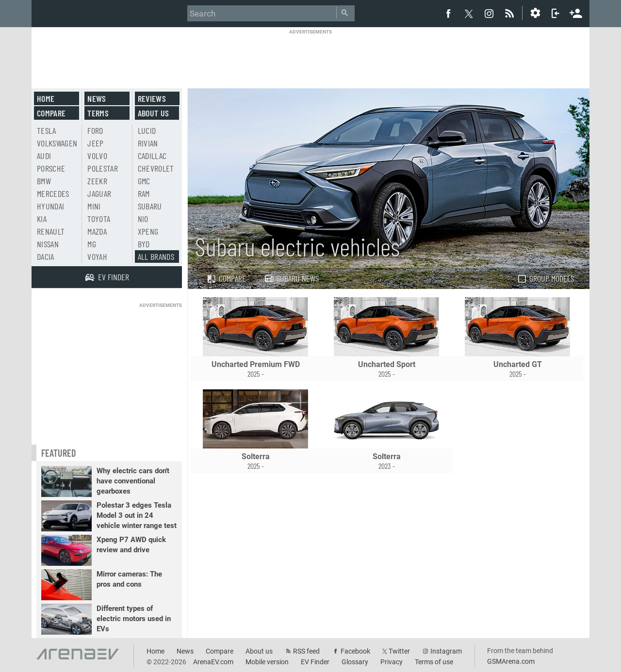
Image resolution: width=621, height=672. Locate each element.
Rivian (148, 143)
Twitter (399, 651)
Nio (143, 219)
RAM (144, 193)
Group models (545, 278)
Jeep (95, 143)
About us (154, 113)
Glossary (355, 662)
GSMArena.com (511, 661)
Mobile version (267, 662)
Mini (94, 206)
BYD (144, 244)
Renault (51, 231)
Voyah (97, 256)
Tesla (47, 130)
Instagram (446, 651)
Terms (98, 113)
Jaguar (99, 193)
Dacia (46, 256)
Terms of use (434, 662)
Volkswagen (57, 143)
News (97, 98)
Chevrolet (156, 168)
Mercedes (53, 193)
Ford (95, 130)
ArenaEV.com (213, 662)
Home (46, 98)
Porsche (51, 168)
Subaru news (291, 278)
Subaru (150, 206)
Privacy (392, 662)
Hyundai (50, 206)
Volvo (97, 156)
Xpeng (148, 231)
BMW (44, 181)
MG (92, 244)
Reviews (152, 98)
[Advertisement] (310, 57)
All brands (156, 256)
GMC (144, 181)
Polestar (103, 168)
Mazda (97, 231)
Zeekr (97, 181)
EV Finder (315, 662)
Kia (42, 219)
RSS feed (306, 651)
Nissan (48, 244)
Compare (226, 278)
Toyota (99, 219)
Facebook (355, 651)
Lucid (147, 130)
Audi (44, 156)
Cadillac (152, 156)
